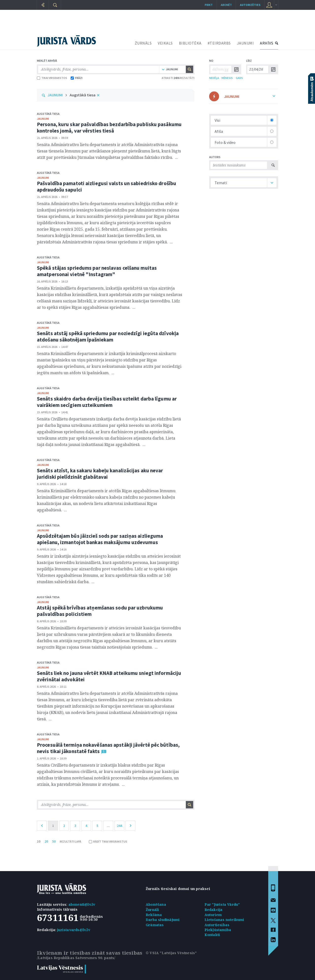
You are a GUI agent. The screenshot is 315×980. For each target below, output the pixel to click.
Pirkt (209, 5)
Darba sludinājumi (163, 920)
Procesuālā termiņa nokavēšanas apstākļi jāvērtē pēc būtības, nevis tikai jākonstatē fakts (108, 748)
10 (39, 841)
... (108, 826)
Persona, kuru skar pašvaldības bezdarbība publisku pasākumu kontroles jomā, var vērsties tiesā (109, 127)
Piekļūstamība (218, 930)
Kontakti (212, 935)
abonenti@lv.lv (82, 904)
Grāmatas (155, 925)
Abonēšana (156, 904)
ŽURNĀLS (143, 43)
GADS (239, 78)
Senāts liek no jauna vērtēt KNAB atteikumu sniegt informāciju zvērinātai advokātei (109, 676)
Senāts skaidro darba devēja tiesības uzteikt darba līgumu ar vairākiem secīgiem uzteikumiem (107, 402)
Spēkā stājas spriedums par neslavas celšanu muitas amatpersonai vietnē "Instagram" (97, 271)
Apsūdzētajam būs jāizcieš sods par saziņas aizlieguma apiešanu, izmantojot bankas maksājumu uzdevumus (100, 539)
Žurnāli (152, 910)
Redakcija (214, 910)
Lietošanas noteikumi (224, 920)
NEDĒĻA (214, 78)
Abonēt (226, 5)
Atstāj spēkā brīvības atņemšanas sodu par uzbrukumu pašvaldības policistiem (100, 611)
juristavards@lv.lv (74, 930)
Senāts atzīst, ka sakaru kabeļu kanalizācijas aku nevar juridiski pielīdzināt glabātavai (100, 474)
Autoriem (213, 915)
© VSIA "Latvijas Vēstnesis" (171, 953)
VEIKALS (165, 43)
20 (46, 841)
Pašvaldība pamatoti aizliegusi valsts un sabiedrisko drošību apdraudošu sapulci (107, 186)
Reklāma (154, 915)
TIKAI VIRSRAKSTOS (52, 78)
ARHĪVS (267, 43)
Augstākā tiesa (83, 95)
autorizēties (250, 5)
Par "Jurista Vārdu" (222, 904)
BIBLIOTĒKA (190, 43)
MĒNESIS (227, 78)
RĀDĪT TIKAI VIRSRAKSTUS (108, 841)
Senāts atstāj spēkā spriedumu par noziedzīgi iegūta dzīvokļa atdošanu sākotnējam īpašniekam (108, 336)
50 (54, 841)
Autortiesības (217, 925)
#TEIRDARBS (219, 43)
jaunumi (43, 119)
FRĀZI (77, 78)
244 (119, 826)
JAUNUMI (245, 43)
